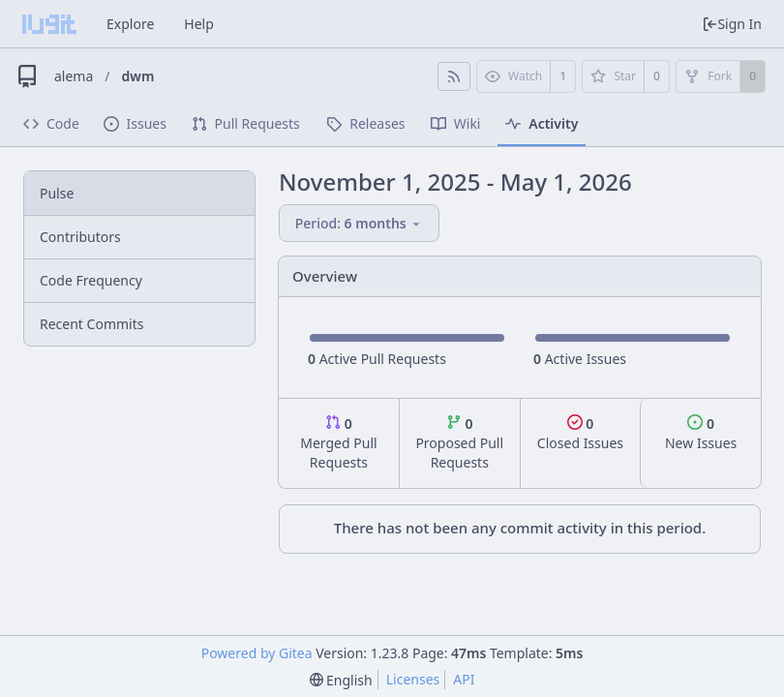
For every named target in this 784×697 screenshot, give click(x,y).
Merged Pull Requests (338, 443)
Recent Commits (91, 324)
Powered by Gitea (257, 653)
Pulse (57, 193)
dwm (138, 76)
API (464, 679)
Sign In (732, 24)
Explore (130, 24)
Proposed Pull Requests (459, 443)
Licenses (413, 679)
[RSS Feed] (454, 76)
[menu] (361, 223)
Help (199, 24)
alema (74, 76)
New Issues (701, 433)
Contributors (80, 237)
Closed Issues (580, 433)
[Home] (49, 24)
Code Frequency (91, 280)
